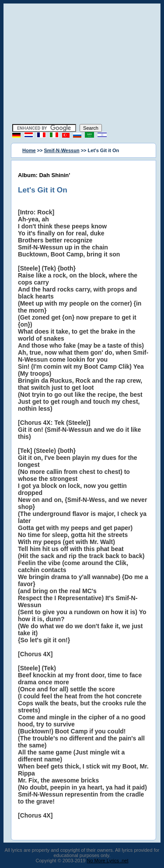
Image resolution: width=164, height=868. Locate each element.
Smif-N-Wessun (62, 150)
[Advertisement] (82, 65)
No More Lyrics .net (108, 861)
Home (29, 150)
